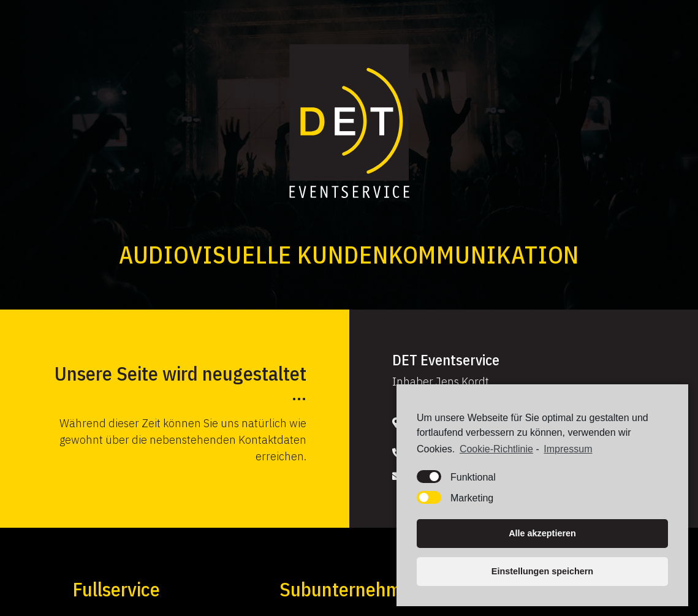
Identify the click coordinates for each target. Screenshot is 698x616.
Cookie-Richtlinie (496, 451)
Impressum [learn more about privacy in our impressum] (568, 451)
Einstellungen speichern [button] (542, 574)
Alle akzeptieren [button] (542, 536)
